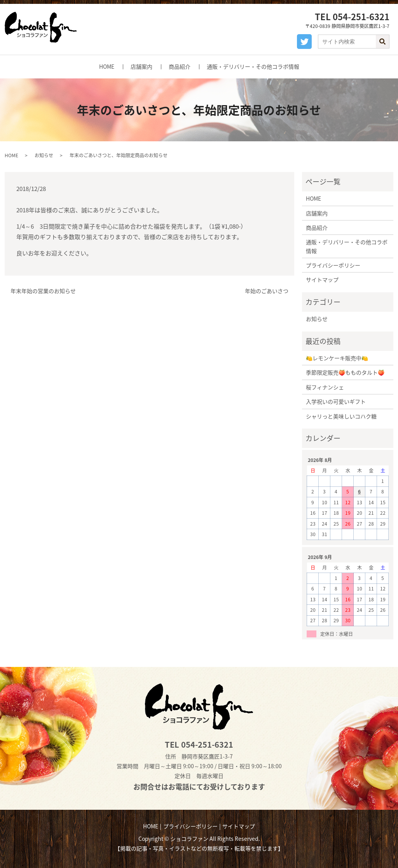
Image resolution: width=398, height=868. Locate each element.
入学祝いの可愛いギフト (336, 401)
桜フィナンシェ (325, 387)
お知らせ (44, 155)
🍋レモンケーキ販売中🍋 (337, 358)
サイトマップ (322, 279)
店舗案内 (141, 66)
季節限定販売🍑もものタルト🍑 (345, 372)
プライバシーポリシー (333, 265)
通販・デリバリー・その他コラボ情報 (253, 66)
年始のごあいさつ (267, 291)
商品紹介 (180, 66)
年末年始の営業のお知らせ (43, 291)
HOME (107, 66)
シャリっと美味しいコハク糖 (341, 416)
